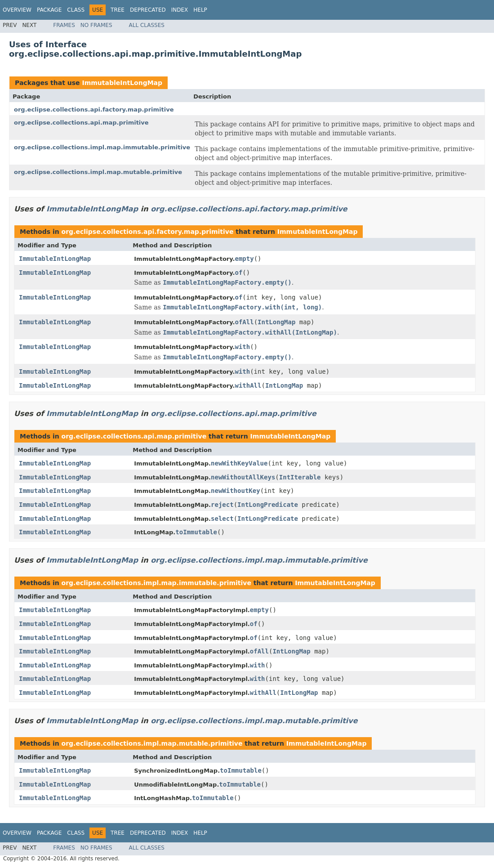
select (222, 519)
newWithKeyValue (239, 463)
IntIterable (300, 477)
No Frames (96, 25)
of (238, 273)
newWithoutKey (236, 491)
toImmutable (196, 532)
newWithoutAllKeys (243, 477)
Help (200, 10)
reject (222, 505)
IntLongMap (276, 322)
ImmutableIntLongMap (122, 83)
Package (49, 10)
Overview (17, 10)
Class (76, 10)
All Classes (147, 25)
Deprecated (148, 10)
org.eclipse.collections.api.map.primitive (81, 123)
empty (244, 259)
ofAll (244, 322)
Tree (118, 10)
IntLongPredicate (268, 505)
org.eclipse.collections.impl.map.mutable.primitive (98, 172)
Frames (64, 25)
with (242, 347)
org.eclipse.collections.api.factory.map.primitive (94, 110)
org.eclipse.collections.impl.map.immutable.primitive (102, 147)
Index (180, 10)
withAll (248, 385)
